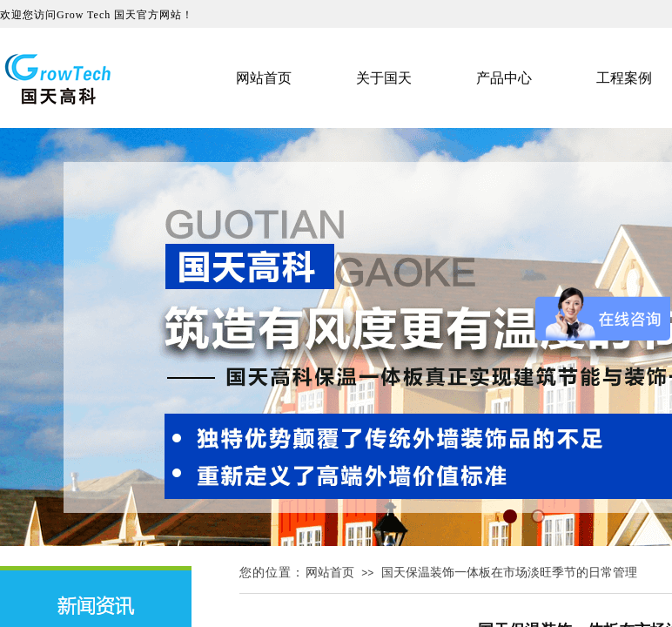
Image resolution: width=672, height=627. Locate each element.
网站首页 (330, 573)
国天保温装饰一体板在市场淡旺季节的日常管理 (509, 573)
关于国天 (384, 78)
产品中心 (504, 78)
